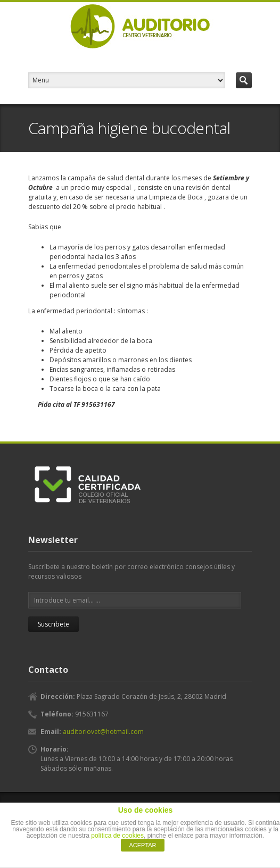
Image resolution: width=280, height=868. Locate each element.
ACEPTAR (142, 845)
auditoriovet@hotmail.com (103, 732)
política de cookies (117, 836)
